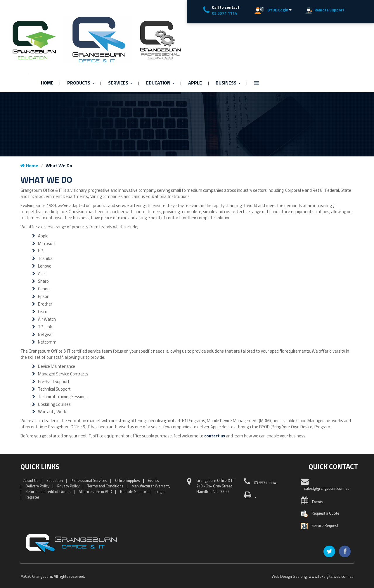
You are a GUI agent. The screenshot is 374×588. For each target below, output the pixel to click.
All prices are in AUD (95, 492)
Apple (195, 83)
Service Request (325, 525)
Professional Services (89, 480)
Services (120, 83)
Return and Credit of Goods (48, 492)
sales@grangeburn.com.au (327, 488)
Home (47, 83)
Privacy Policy (68, 486)
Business (228, 83)
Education (160, 83)
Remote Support (134, 492)
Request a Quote (325, 513)
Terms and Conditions (105, 486)
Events (153, 480)
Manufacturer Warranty (151, 486)
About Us (31, 480)
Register (32, 497)
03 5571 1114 (224, 13)
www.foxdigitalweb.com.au (331, 576)
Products (81, 83)
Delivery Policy (37, 486)
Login (160, 492)
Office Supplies (128, 480)
